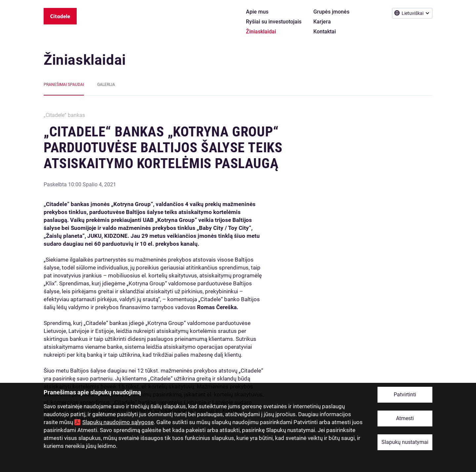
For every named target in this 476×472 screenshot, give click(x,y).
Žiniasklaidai (85, 60)
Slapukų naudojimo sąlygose (118, 422)
